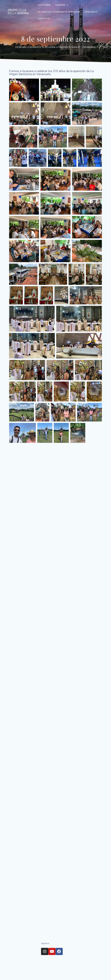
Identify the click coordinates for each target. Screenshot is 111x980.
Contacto (44, 19)
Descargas (91, 12)
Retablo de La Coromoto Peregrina (59, 12)
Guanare (60, 5)
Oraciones (44, 5)
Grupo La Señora (18, 12)
